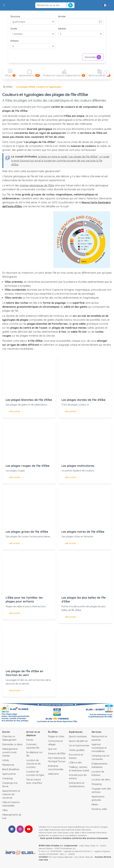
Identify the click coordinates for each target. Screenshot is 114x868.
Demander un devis (12, 744)
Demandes (93, 57)
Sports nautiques (78, 736)
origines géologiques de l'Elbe (37, 185)
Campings (8, 778)
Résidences (8, 765)
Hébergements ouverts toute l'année (10, 752)
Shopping (97, 784)
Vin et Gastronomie (79, 745)
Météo (95, 804)
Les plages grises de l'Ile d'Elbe (27, 532)
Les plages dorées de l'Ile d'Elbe (84, 400)
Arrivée (62, 16)
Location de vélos (101, 780)
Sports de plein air (78, 741)
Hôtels (6, 760)
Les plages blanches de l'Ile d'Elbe (29, 400)
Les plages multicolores (78, 466)
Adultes (62, 29)
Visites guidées (77, 750)
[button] (4, 5)
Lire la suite (16, 412)
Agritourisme (9, 774)
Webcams (53, 774)
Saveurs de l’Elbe (57, 753)
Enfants (15, 41)
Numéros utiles (99, 809)
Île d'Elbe (8, 87)
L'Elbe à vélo (75, 763)
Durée (14, 29)
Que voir (52, 749)
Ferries (30, 740)
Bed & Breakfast (11, 769)
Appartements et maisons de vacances (11, 794)
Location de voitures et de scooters (33, 764)
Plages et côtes (56, 736)
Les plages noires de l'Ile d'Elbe (83, 532)
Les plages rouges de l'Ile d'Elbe (28, 466)
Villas (5, 810)
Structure (15, 16)
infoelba (43, 857)
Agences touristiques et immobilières (99, 748)
